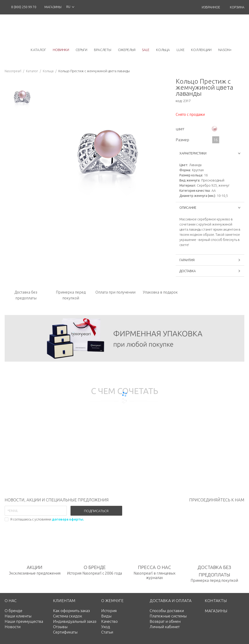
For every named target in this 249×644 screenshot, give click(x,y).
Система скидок (68, 616)
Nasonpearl (13, 71)
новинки (61, 50)
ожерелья (127, 50)
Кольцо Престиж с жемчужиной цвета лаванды (94, 71)
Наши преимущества (24, 621)
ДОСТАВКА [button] (210, 271)
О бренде (13, 611)
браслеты (103, 50)
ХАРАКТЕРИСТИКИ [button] (210, 153)
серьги (81, 50)
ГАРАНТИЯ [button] (210, 260)
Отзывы (60, 627)
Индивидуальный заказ (75, 621)
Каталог (32, 71)
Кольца (48, 71)
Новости (13, 627)
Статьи (107, 632)
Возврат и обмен (165, 621)
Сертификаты (65, 632)
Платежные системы (168, 616)
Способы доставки (167, 611)
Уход (106, 627)
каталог (38, 50)
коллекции (201, 50)
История (109, 611)
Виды (106, 616)
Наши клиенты (18, 616)
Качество (109, 621)
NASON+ (225, 50)
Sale (146, 50)
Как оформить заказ (71, 611)
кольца (163, 50)
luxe (181, 50)
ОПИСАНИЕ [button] (210, 208)
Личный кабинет (165, 627)
